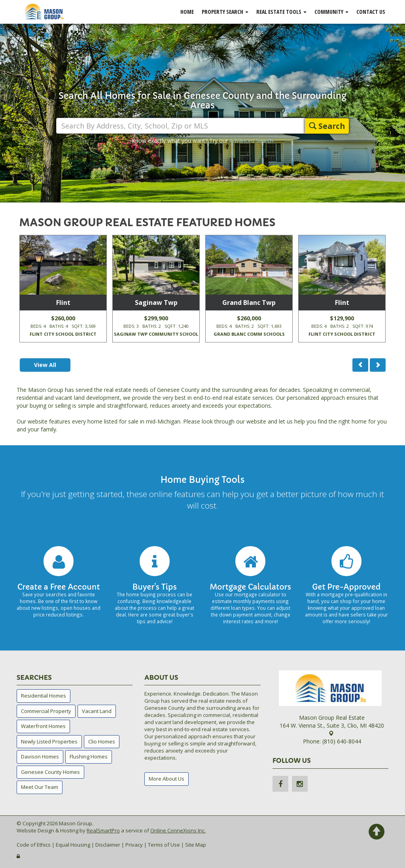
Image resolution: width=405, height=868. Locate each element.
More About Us (167, 779)
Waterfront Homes (43, 726)
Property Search (225, 12)
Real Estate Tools (281, 12)
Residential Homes (44, 696)
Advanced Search (251, 141)
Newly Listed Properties (49, 741)
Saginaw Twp (156, 303)
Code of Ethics (34, 845)
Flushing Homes (89, 756)
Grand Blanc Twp (249, 303)
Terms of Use (164, 845)
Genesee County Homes (50, 772)
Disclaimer (108, 845)
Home (187, 12)
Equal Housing (73, 845)
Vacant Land (97, 711)
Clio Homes (102, 741)
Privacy (134, 845)
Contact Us (371, 12)
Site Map (196, 845)
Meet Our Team (40, 787)
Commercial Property (46, 711)
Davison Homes (40, 756)
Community (331, 12)
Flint (63, 303)
